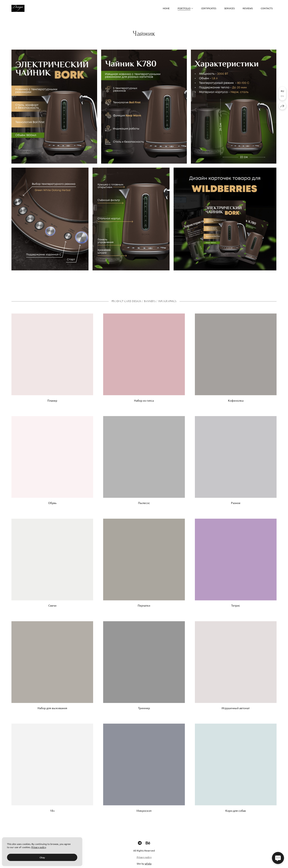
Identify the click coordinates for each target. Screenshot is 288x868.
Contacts (267, 8)
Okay (42, 857)
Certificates (209, 8)
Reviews (248, 8)
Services (229, 8)
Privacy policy (144, 861)
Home (166, 8)
